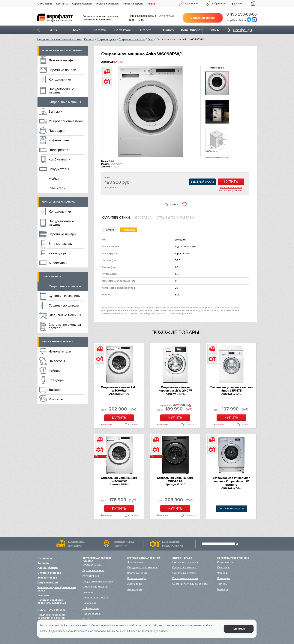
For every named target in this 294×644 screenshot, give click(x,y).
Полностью (129, 230)
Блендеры (56, 380)
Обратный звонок (203, 18)
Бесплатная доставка (231, 188)
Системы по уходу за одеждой (65, 326)
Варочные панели (62, 70)
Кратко (110, 230)
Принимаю (239, 629)
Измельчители (60, 351)
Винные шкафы (61, 244)
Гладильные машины (65, 315)
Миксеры (56, 399)
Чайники (55, 371)
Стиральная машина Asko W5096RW (119, 389)
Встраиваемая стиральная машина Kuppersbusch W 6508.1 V (231, 481)
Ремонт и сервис (133, 4)
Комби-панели (59, 159)
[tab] (117, 218)
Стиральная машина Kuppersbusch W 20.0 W (175, 389)
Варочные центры (62, 234)
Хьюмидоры (58, 253)
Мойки (54, 179)
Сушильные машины (64, 296)
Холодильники (60, 79)
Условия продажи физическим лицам (57, 589)
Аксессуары (58, 263)
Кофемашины (59, 140)
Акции (151, 4)
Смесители (57, 188)
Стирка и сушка (106, 40)
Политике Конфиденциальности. (149, 631)
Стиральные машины (132, 40)
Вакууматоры (59, 169)
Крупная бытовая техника (58, 202)
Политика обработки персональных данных (52, 601)
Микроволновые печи (66, 121)
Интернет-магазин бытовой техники (59, 40)
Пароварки (57, 131)
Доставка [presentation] (143, 218)
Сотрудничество (48, 583)
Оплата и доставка (107, 4)
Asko (150, 40)
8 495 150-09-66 (242, 14)
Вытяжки (55, 111)
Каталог (89, 40)
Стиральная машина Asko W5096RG (175, 480)
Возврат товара (47, 578)
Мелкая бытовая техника (57, 342)
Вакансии (43, 595)
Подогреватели (60, 150)
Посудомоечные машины (61, 91)
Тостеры (55, 390)
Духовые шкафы (61, 60)
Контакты (62, 4)
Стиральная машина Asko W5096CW (119, 480)
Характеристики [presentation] (116, 218)
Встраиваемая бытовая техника (62, 51)
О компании (45, 4)
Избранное (218, 3)
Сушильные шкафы (64, 305)
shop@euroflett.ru (236, 20)
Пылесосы (57, 361)
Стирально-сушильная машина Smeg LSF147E (231, 389)
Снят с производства (231, 509)
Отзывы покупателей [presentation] (175, 218)
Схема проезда (167, 16)
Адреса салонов (82, 4)
